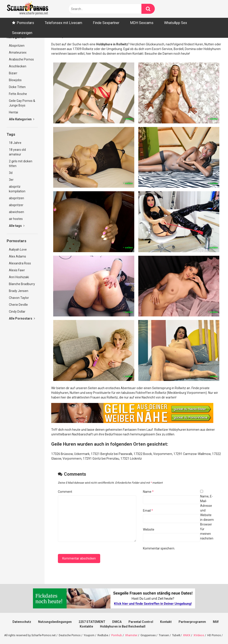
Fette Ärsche (18, 94)
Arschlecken (18, 66)
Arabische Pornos (21, 59)
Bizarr (13, 73)
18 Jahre (15, 143)
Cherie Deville (18, 305)
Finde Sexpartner (106, 23)
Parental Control (141, 622)
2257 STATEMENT (92, 622)
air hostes (16, 219)
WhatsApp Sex (176, 23)
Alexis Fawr (17, 270)
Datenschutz (22, 622)
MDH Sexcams (142, 23)
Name (148, 492)
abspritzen (16, 198)
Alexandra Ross (20, 263)
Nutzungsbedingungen (55, 622)
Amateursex (18, 52)
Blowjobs (15, 80)
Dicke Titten (17, 87)
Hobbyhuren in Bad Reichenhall (123, 626)
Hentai (13, 112)
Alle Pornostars (22, 318)
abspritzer (16, 205)
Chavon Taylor (19, 298)
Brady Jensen (19, 291)
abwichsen (16, 212)
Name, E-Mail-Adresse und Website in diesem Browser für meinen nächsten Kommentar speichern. (178, 522)
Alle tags (17, 226)
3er (11, 180)
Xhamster (131, 635)
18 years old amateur (17, 152)
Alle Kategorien (22, 119)
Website (149, 529)
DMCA (117, 622)
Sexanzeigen (22, 33)
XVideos (199, 635)
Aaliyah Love (18, 250)
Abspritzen (17, 46)
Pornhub (117, 635)
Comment (65, 492)
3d (11, 173)
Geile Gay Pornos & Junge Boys (22, 103)
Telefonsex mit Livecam (63, 23)
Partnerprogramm (192, 622)
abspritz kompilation (17, 189)
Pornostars (25, 23)
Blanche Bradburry (22, 284)
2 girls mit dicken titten (21, 164)
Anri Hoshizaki (19, 277)
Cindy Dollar (17, 312)
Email (148, 511)
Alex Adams (17, 256)
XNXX (187, 635)
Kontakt (166, 622)
